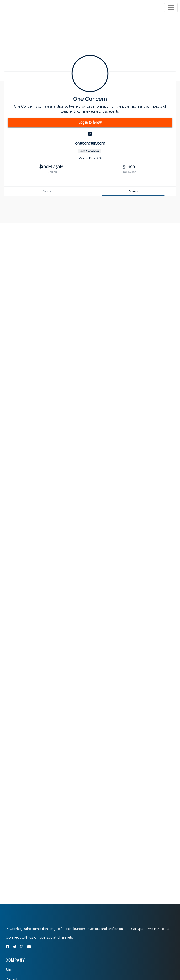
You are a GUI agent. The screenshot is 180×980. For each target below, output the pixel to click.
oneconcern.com (90, 143)
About (10, 970)
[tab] (22, 8)
